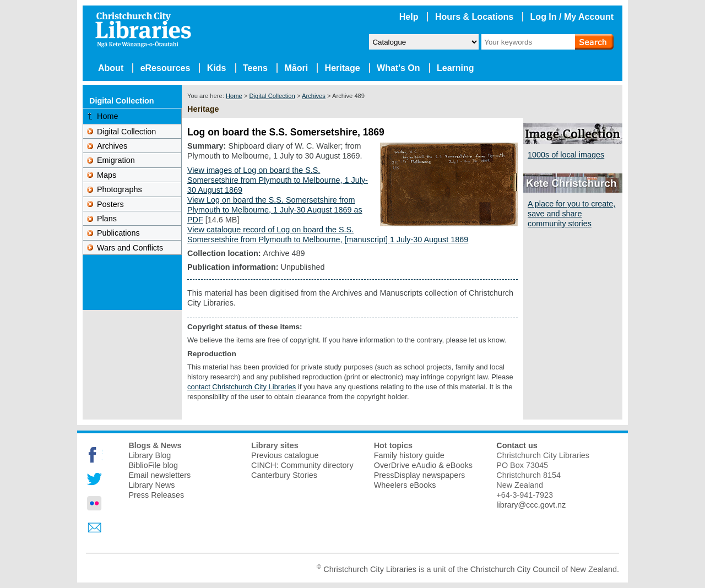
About (111, 68)
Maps (107, 175)
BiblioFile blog (153, 465)
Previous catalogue (285, 455)
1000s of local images (566, 155)
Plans (107, 219)
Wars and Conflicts (130, 248)
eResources (166, 68)
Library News (151, 485)
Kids (217, 68)
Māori (296, 68)
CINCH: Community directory (302, 465)
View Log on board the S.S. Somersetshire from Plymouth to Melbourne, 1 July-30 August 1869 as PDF (275, 210)
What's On (398, 68)
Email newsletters (159, 475)
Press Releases (156, 495)
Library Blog (150, 455)
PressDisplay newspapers (420, 475)
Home (234, 96)
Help (409, 17)
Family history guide (409, 455)
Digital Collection (272, 96)
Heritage (343, 68)
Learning (455, 68)
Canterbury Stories (284, 475)
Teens (255, 68)
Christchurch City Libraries (370, 569)
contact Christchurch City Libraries (242, 387)
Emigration (116, 160)
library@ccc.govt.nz (531, 505)
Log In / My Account (572, 17)
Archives (314, 96)
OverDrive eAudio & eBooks (423, 465)
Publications (118, 233)
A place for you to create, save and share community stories (571, 214)
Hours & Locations (474, 17)
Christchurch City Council (515, 569)
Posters (110, 204)
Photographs (120, 189)
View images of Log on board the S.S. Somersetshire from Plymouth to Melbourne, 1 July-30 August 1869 (278, 180)
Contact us (517, 445)
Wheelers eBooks (405, 485)
